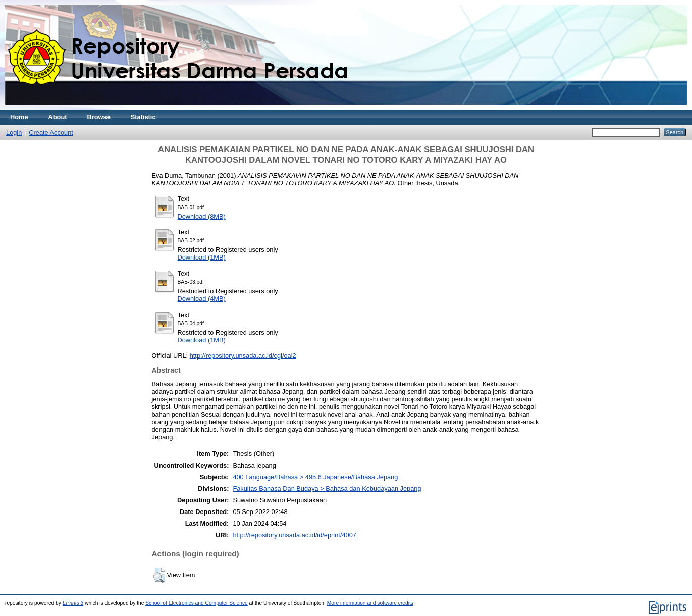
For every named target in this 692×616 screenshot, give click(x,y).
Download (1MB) (202, 257)
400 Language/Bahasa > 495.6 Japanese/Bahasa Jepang (315, 477)
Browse (99, 117)
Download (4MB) (202, 299)
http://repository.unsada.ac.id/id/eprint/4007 (294, 535)
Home (19, 117)
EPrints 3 (73, 603)
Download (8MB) (202, 216)
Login (14, 133)
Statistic (143, 117)
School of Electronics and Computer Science (197, 603)
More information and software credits (370, 603)
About (58, 117)
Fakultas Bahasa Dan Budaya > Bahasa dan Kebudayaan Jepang (327, 489)
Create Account (51, 133)
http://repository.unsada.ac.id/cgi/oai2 (243, 356)
